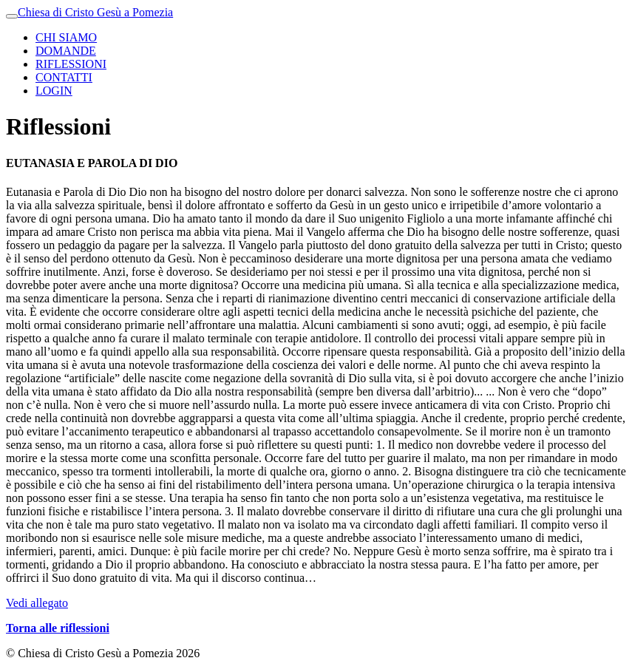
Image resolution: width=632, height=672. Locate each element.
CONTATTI (64, 77)
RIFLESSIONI (71, 64)
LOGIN (54, 91)
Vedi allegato (37, 603)
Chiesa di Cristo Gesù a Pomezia (95, 12)
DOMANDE (66, 51)
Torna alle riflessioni (58, 628)
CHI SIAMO (66, 37)
